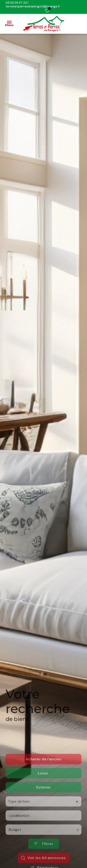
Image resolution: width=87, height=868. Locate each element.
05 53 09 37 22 (16, 3)
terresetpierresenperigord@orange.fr (33, 6)
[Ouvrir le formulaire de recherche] (44, 861)
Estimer (43, 804)
